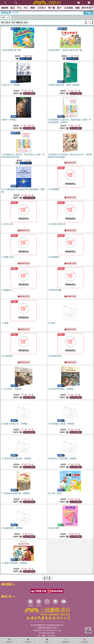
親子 (59, 8)
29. (13, 528)
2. (65, 50)
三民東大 (41, 8)
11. (7, 224)
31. (15, 563)
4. (65, 85)
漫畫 (77, 8)
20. (55, 356)
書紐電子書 (15, 29)
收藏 (47, 641)
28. (55, 493)
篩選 (88, 13)
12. (57, 224)
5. (10, 120)
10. (54, 189)
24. (62, 424)
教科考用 (86, 8)
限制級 (61, 168)
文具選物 (68, 8)
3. (12, 85)
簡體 (32, 8)
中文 (19, 8)
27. (16, 493)
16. (55, 290)
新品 (13, 8)
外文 (26, 8)
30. (54, 528)
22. (62, 389)
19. (7, 356)
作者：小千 (6, 17)
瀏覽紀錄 (66, 641)
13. (8, 257)
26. (63, 459)
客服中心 (28, 641)
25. (17, 459)
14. (54, 257)
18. (52, 323)
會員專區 (85, 641)
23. (15, 424)
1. (11, 50)
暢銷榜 (5, 8)
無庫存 (15, 93)
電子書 (52, 8)
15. (7, 290)
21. (12, 389)
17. (5, 323)
